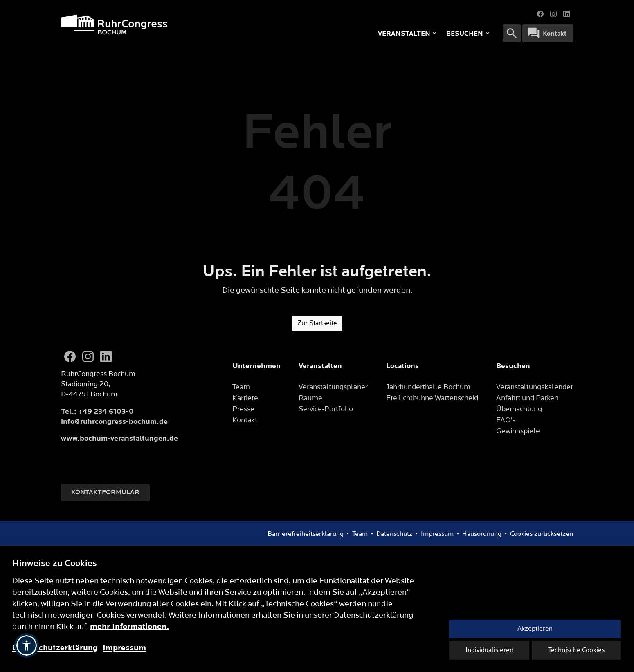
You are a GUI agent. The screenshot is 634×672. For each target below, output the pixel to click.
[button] (27, 645)
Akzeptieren (535, 629)
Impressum (124, 648)
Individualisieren (489, 650)
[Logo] (170, 25)
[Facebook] (70, 356)
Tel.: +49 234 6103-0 (97, 411)
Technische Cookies (576, 650)
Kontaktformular (105, 492)
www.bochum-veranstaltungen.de (119, 438)
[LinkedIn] (106, 356)
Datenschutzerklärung (55, 648)
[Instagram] (88, 356)
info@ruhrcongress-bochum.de (114, 422)
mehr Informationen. (129, 627)
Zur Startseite (317, 323)
